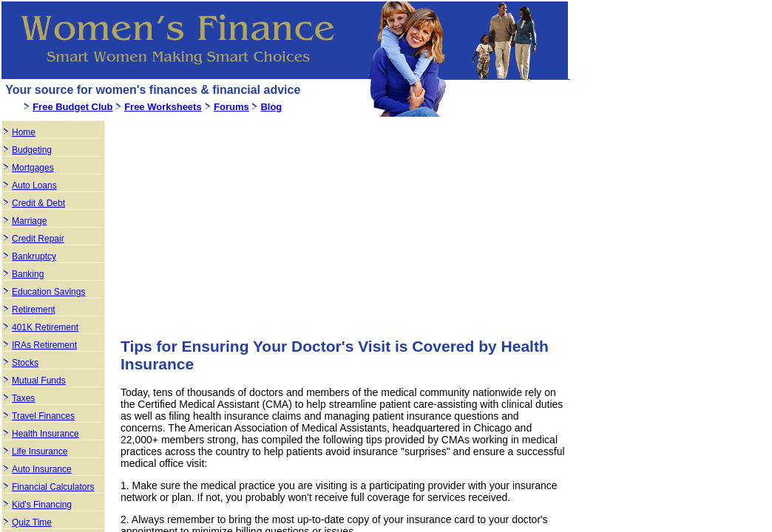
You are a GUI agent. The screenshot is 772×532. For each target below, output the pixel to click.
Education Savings (48, 292)
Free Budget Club (72, 107)
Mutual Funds (39, 381)
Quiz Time (32, 522)
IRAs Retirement (44, 345)
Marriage (29, 221)
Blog (271, 107)
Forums (231, 107)
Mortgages (33, 168)
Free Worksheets (163, 107)
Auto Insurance (42, 469)
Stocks (25, 363)
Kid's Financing (42, 505)
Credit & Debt (38, 203)
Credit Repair (38, 239)
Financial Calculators (53, 487)
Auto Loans (34, 185)
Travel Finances (43, 416)
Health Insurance (45, 434)
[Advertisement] (245, 222)
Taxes (23, 398)
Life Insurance (40, 451)
